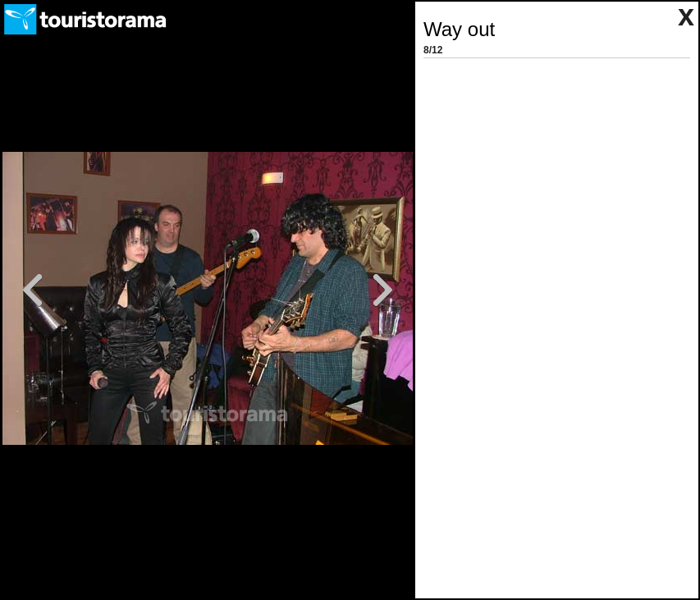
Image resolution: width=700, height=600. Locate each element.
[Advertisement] (549, 165)
